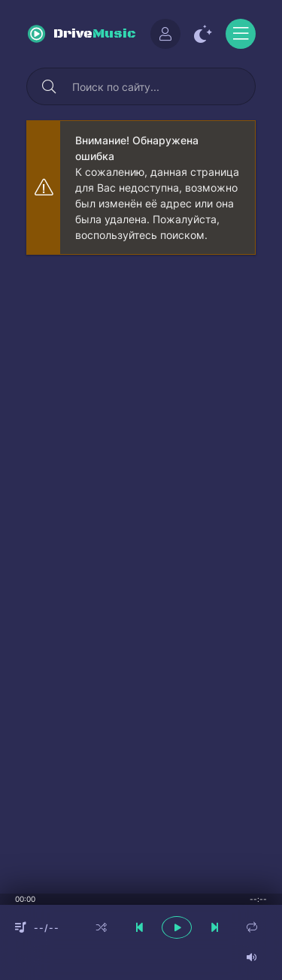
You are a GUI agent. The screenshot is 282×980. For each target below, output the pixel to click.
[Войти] (165, 34)
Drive (95, 34)
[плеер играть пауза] (177, 927)
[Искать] (49, 86)
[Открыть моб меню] (241, 34)
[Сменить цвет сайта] (203, 34)
